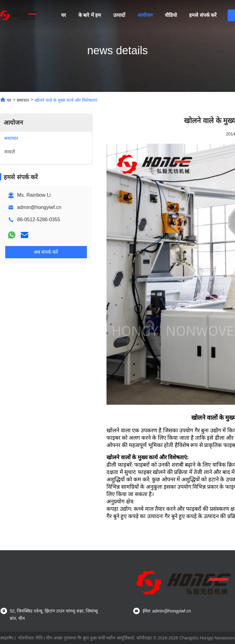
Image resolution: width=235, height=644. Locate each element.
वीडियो (171, 15)
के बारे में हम (90, 15)
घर (64, 15)
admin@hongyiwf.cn (39, 207)
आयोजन (145, 15)
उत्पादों (119, 15)
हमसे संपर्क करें (203, 15)
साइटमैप (7, 638)
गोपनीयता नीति (30, 638)
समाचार (23, 100)
